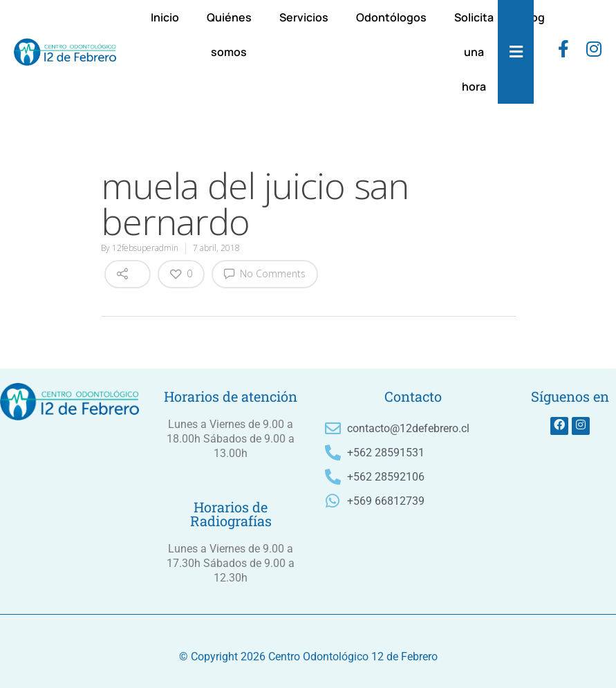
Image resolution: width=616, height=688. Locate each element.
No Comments (265, 273)
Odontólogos (391, 17)
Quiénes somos (229, 35)
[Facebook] (563, 52)
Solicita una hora (474, 52)
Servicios (304, 17)
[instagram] (594, 52)
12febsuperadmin (145, 248)
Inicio (165, 17)
